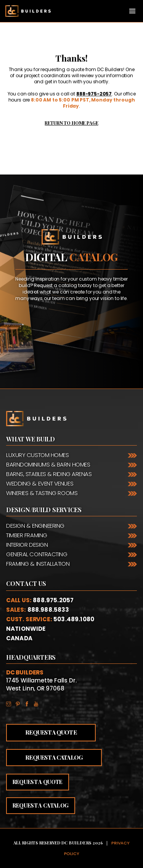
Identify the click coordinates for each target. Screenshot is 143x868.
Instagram (11, 702)
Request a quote (38, 782)
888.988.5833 (48, 610)
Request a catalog (41, 805)
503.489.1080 (74, 619)
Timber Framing (27, 535)
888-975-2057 (94, 94)
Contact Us (26, 584)
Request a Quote (51, 732)
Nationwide (26, 629)
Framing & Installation (38, 564)
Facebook (29, 702)
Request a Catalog (54, 757)
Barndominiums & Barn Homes (48, 464)
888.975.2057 (53, 600)
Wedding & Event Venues (40, 483)
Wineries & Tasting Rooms (42, 493)
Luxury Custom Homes (37, 455)
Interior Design (27, 545)
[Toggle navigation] (132, 11)
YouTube (38, 702)
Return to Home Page (71, 123)
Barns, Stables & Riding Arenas (49, 474)
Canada (19, 638)
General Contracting (37, 554)
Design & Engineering (35, 526)
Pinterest (20, 702)
